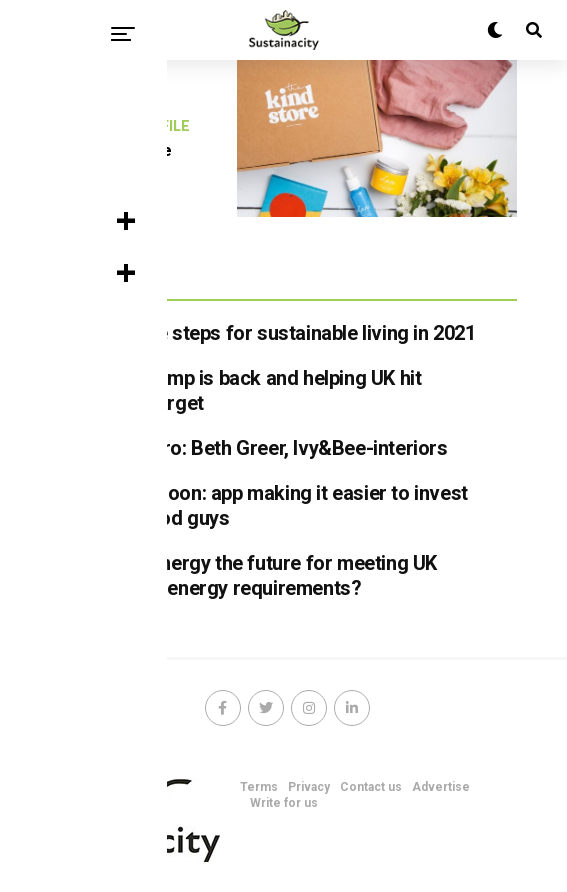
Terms (259, 787)
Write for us (284, 803)
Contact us (371, 787)
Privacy (309, 787)
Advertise (441, 787)
